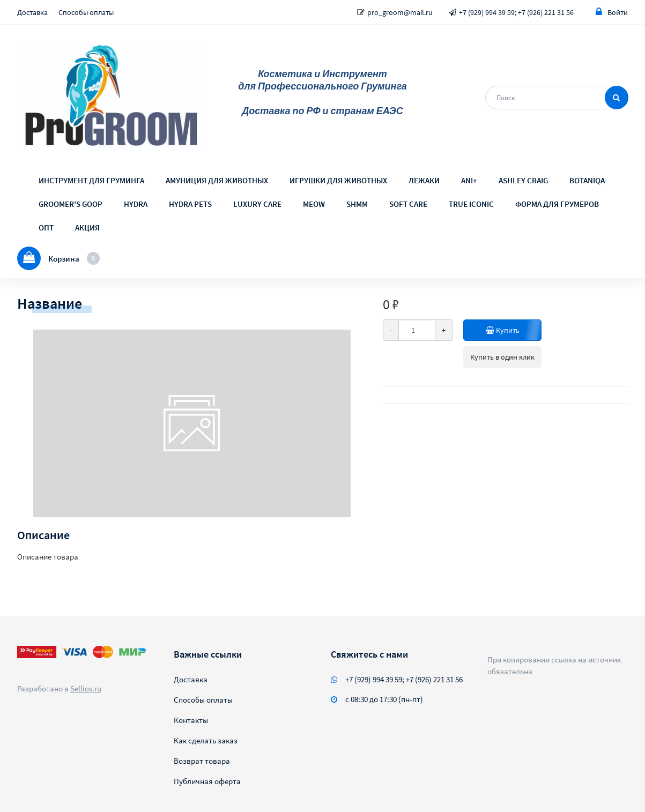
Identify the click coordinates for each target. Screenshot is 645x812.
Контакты (191, 720)
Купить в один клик (502, 357)
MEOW (314, 204)
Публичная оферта (207, 781)
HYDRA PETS (190, 204)
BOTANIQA (587, 180)
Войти (612, 12)
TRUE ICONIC (471, 204)
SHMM (357, 204)
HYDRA (136, 204)
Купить (503, 330)
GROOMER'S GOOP (71, 204)
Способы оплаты (86, 12)
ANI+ (469, 180)
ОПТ (46, 228)
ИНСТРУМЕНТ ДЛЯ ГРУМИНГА (91, 180)
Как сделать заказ (206, 740)
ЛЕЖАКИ (424, 180)
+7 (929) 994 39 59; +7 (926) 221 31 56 (516, 12)
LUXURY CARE (257, 204)
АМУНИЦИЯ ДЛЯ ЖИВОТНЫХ (217, 180)
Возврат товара (202, 761)
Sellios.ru (86, 688)
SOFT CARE (408, 204)
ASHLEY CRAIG (523, 180)
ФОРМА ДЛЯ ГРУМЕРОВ (557, 204)
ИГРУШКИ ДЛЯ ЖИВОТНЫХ (338, 180)
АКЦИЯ (87, 228)
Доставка (32, 12)
